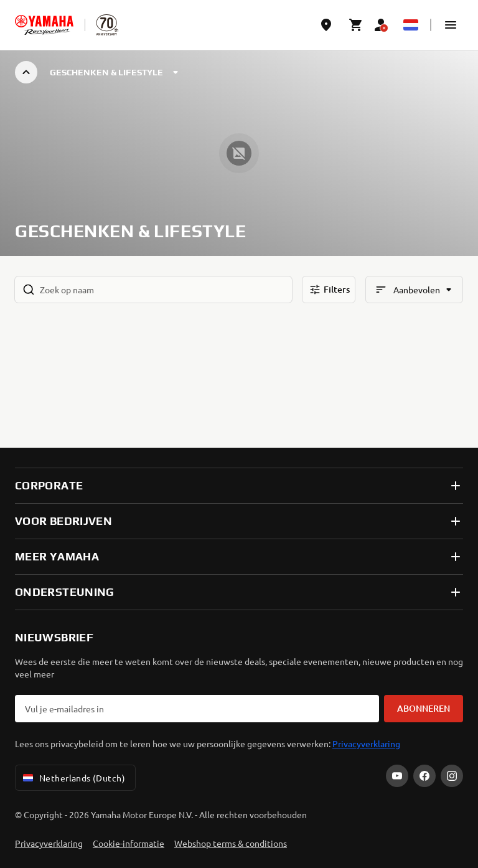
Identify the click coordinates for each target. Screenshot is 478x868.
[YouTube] (397, 776)
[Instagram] (452, 776)
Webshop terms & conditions (231, 843)
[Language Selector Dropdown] (411, 25)
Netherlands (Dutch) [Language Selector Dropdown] (73, 778)
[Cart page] (356, 25)
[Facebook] (424, 776)
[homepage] (44, 25)
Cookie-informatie (129, 843)
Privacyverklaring (366, 743)
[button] (451, 25)
